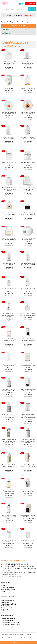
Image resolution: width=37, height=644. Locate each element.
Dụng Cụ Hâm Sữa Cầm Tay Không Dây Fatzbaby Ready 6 (28, 466)
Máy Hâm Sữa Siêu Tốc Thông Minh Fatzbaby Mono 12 (28, 341)
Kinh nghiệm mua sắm (8, 590)
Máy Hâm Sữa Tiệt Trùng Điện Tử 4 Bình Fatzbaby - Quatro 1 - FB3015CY (28, 391)
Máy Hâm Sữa (15, 22)
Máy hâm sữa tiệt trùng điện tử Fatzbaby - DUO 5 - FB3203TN (28, 164)
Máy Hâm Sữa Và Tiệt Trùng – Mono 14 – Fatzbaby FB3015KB (9, 366)
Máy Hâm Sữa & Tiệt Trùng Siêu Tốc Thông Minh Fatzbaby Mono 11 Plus (9, 341)
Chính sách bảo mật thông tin (10, 625)
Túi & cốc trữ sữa (6, 606)
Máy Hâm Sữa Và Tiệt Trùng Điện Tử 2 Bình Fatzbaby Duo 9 (28, 215)
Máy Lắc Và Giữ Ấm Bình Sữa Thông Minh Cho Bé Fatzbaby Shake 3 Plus (28, 517)
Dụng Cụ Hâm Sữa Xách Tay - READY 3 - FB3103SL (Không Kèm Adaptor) (9, 441)
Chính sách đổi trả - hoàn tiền (10, 623)
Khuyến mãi (27, 15)
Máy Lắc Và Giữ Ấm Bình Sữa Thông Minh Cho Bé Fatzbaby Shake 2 (9, 492)
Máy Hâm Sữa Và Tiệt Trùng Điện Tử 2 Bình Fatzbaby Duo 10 (9, 240)
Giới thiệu (9, 15)
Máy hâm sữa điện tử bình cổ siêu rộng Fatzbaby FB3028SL (28, 114)
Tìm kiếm (32, 9)
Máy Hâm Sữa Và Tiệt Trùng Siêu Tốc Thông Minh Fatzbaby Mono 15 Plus (9, 542)
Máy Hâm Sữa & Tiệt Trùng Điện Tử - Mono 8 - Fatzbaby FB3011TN (28, 290)
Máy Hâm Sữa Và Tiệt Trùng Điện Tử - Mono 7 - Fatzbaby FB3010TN (9, 290)
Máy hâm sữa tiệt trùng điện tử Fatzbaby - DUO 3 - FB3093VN (9, 63)
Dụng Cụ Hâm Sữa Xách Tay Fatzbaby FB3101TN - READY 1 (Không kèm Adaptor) (9, 416)
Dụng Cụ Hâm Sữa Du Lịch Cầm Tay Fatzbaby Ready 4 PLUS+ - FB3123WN (9, 466)
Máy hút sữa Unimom (8, 600)
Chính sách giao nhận (8, 621)
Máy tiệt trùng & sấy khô (9, 604)
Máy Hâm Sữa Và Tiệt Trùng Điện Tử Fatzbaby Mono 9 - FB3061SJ (9, 315)
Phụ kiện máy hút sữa (8, 608)
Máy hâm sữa (5, 602)
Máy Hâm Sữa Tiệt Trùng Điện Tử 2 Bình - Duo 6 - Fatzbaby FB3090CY (9, 189)
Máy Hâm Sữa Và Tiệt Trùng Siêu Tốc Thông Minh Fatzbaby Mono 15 (28, 542)
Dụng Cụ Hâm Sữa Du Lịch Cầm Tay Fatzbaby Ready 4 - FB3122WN (28, 441)
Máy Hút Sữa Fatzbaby (10, 638)
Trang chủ (4, 22)
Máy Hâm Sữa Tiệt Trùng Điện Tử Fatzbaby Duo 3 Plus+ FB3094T (28, 189)
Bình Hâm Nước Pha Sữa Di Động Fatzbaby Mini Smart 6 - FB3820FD (9, 517)
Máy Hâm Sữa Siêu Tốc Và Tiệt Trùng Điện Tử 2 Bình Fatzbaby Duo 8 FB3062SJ (9, 215)
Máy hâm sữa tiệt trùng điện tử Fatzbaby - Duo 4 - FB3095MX (9, 164)
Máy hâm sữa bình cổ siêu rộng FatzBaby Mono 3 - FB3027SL (28, 240)
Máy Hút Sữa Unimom (27, 638)
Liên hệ (3, 592)
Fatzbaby (25, 22)
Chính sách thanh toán (8, 619)
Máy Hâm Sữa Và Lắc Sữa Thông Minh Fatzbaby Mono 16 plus (28, 366)
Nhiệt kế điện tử (6, 610)
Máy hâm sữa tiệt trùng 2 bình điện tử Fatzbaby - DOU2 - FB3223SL (28, 63)
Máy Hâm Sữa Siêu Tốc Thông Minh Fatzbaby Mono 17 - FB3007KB (9, 391)
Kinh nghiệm (18, 15)
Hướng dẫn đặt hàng (8, 588)
